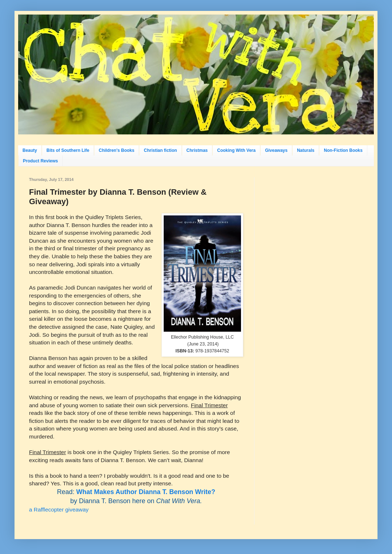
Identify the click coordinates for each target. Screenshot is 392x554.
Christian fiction (160, 150)
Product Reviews (40, 161)
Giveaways (276, 150)
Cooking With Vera (236, 150)
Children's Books (117, 150)
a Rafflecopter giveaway (59, 509)
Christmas (197, 150)
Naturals (306, 150)
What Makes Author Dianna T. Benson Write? (146, 492)
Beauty (30, 150)
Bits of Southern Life (68, 150)
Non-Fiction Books (343, 150)
